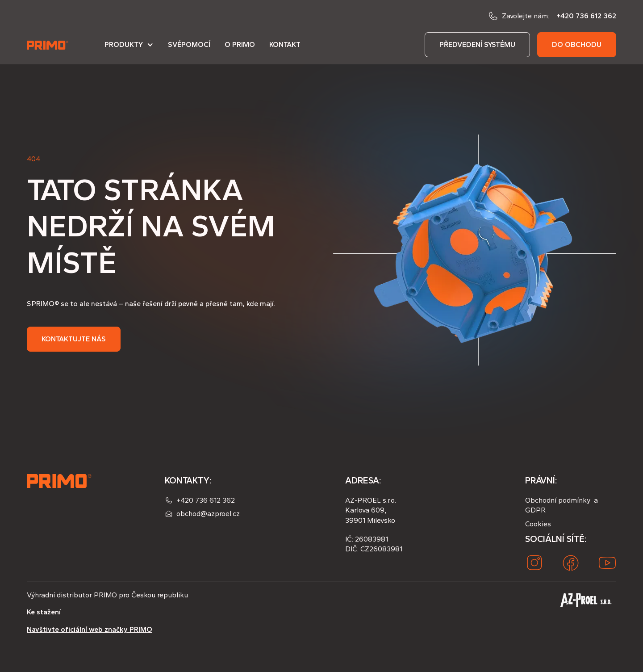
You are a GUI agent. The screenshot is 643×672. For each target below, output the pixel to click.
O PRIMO (240, 44)
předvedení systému (477, 44)
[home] (48, 45)
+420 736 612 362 (586, 16)
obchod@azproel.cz (208, 514)
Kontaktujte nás (74, 339)
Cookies (538, 524)
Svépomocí (189, 44)
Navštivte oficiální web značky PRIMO (90, 629)
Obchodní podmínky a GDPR (562, 505)
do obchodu (577, 44)
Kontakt (285, 44)
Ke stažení (44, 612)
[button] (129, 48)
